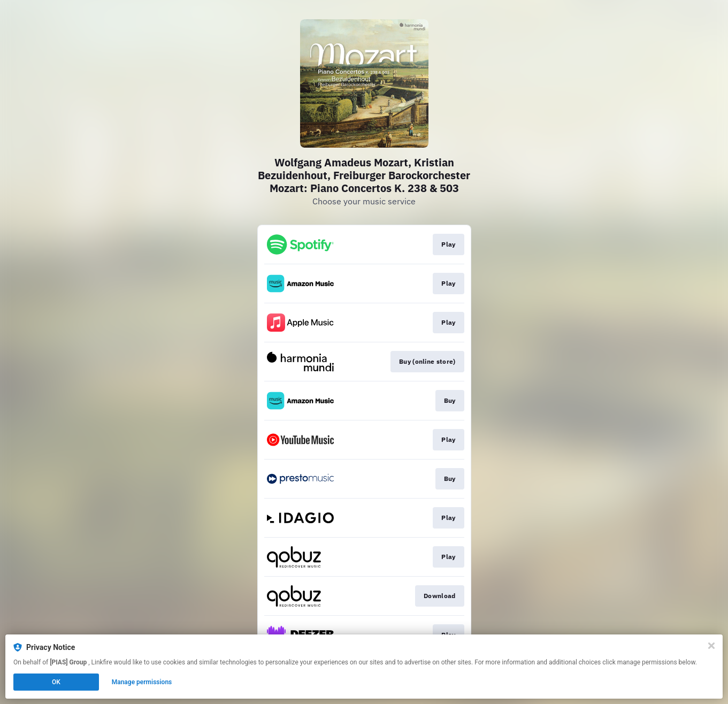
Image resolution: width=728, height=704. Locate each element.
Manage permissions (142, 682)
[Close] (711, 646)
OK (56, 682)
